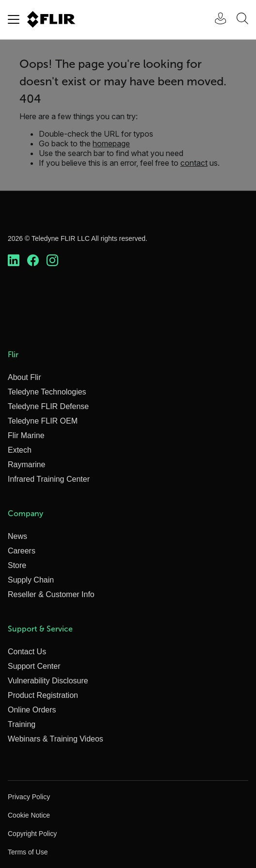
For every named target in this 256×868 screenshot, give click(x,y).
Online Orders (32, 710)
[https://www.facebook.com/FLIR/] (33, 261)
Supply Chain (31, 580)
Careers (22, 551)
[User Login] (215, 20)
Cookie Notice (29, 815)
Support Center (34, 666)
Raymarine (26, 465)
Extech (20, 450)
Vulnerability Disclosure (48, 681)
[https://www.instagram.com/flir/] (52, 261)
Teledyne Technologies (47, 392)
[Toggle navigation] (14, 19)
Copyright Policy (32, 834)
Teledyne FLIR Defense (48, 406)
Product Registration (43, 695)
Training (22, 724)
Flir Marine (26, 435)
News (17, 536)
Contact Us (27, 652)
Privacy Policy (29, 797)
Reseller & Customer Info (51, 594)
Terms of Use (28, 852)
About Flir (24, 377)
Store (17, 565)
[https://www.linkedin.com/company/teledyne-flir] (14, 261)
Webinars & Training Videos (56, 739)
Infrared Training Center (49, 479)
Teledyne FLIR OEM (43, 421)
